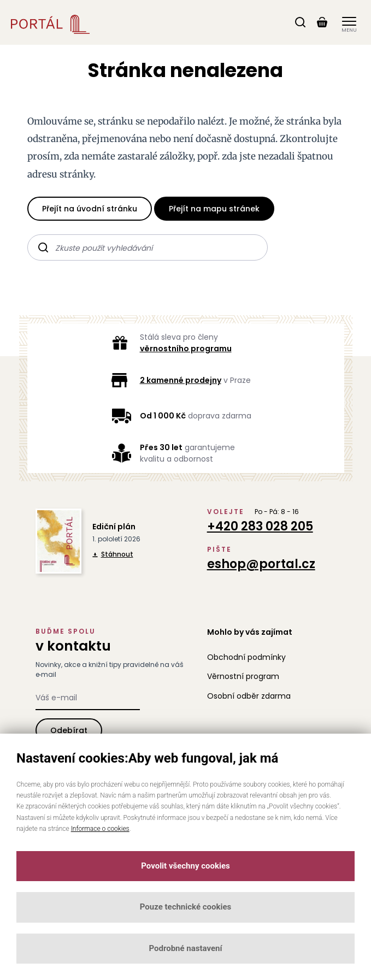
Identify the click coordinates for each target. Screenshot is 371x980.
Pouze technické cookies (186, 907)
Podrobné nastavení (185, 948)
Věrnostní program (243, 676)
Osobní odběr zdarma (249, 696)
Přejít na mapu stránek (214, 209)
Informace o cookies (100, 829)
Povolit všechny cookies (185, 866)
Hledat (43, 246)
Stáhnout (113, 554)
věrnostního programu (186, 349)
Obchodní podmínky (246, 657)
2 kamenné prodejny (181, 380)
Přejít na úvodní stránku (90, 209)
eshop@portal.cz (261, 564)
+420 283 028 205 (260, 526)
